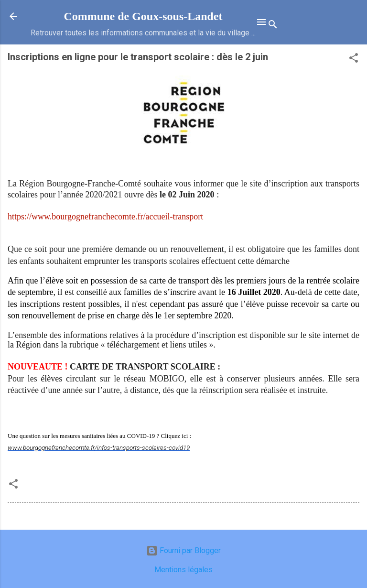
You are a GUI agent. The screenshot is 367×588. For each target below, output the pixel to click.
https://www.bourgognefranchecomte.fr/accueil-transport (105, 217)
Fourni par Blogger (183, 550)
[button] (354, 60)
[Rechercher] (273, 26)
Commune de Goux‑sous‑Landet (143, 16)
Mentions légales (183, 570)
